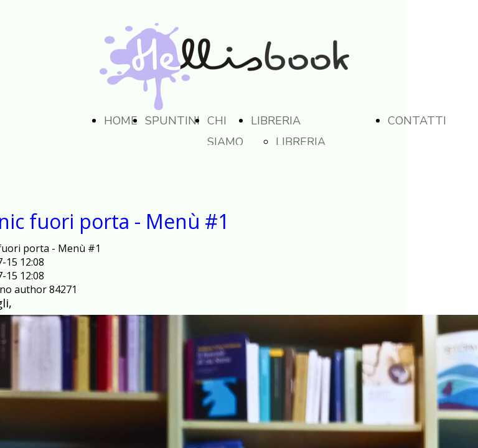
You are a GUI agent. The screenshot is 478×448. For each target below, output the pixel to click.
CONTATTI (417, 121)
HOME (121, 121)
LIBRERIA (276, 121)
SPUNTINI (172, 121)
